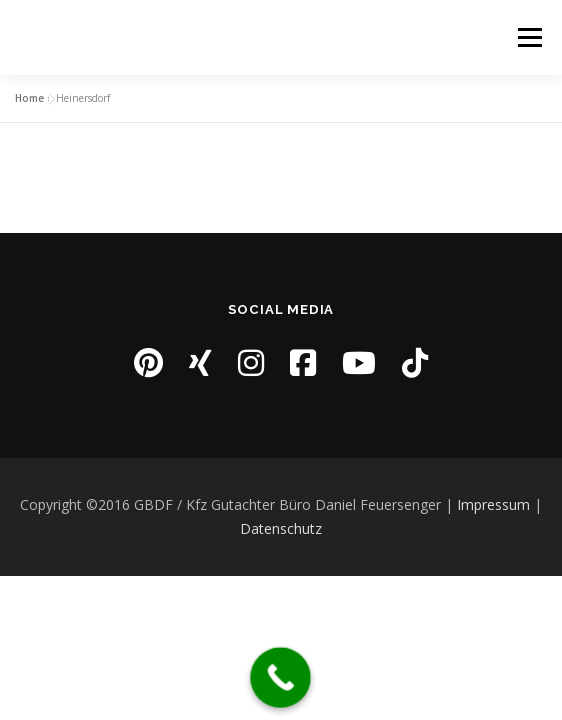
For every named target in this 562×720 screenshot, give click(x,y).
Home (29, 98)
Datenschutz (281, 528)
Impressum (493, 504)
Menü (528, 37)
